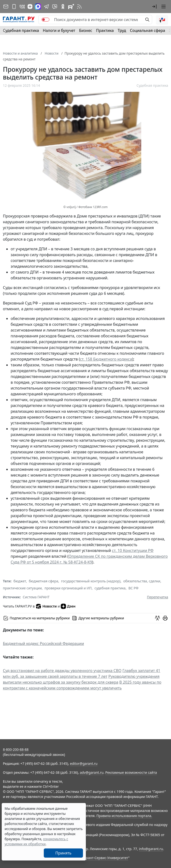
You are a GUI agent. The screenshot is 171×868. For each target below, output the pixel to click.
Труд (122, 30)
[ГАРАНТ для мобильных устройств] (14, 7)
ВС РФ (133, 588)
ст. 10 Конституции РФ (133, 550)
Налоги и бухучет (59, 30)
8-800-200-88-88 (16, 749)
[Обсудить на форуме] (157, 618)
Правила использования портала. (124, 816)
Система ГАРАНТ (36, 597)
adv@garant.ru (92, 772)
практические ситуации (22, 588)
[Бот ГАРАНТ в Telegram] (55, 7)
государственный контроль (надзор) (91, 581)
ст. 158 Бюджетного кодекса (106, 359)
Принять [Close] (63, 853)
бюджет (20, 581)
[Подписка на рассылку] (6, 7)
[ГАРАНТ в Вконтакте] (22, 7)
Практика (105, 30)
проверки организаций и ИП (68, 588)
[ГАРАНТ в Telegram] (46, 7)
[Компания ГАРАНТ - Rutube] (71, 7)
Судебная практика (21, 30)
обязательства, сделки (142, 581)
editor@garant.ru (84, 763)
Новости (46, 606)
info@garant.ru (151, 849)
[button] (154, 7)
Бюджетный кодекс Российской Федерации (43, 644)
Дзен (68, 606)
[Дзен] (30, 7)
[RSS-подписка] (79, 7)
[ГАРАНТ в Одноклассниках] (63, 7)
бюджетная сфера (44, 581)
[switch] (45, 20)
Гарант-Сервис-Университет (105, 858)
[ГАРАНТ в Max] (38, 7)
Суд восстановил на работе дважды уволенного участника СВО (62, 671)
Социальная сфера (148, 30)
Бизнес (86, 30)
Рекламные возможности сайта (131, 772)
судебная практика (110, 588)
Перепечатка (157, 597)
